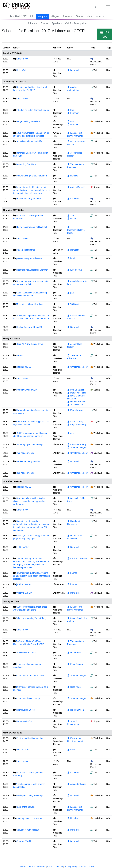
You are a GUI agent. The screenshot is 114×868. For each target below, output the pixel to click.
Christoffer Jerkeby (77, 367)
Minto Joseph (75, 664)
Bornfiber (73, 250)
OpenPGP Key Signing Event (30, 344)
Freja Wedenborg (77, 425)
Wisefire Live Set (24, 593)
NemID (20, 355)
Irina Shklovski (75, 390)
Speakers (57, 23)
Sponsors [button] (68, 16)
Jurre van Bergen (77, 447)
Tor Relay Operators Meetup (29, 444)
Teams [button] (79, 16)
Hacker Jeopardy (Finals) (28, 461)
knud (71, 258)
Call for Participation (76, 23)
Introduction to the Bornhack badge (33, 110)
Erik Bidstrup (75, 270)
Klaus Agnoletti (76, 410)
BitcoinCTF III (23, 750)
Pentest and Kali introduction (30, 738)
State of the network (26, 807)
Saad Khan (74, 687)
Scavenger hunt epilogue (28, 830)
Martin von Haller (77, 393)
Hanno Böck (74, 653)
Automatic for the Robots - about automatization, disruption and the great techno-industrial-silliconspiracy (31, 190)
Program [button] (42, 17)
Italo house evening (25, 453)
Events (45, 23)
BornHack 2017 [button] (18, 16)
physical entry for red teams (29, 258)
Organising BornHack (26, 164)
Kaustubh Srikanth (77, 558)
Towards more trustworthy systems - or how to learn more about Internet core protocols (32, 576)
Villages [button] (55, 16)
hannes (72, 573)
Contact (83, 867)
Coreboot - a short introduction (31, 675)
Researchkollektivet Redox (76, 230)
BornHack (73, 70)
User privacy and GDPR (27, 390)
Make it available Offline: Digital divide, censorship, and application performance (29, 501)
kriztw (71, 219)
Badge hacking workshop (28, 121)
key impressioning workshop (30, 795)
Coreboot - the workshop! (28, 698)
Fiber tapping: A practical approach (32, 270)
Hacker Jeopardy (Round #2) (30, 327)
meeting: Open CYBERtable (29, 818)
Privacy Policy (71, 867)
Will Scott (73, 304)
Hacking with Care (25, 721)
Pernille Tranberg (77, 402)
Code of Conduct (55, 867)
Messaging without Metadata (29, 304)
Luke (71, 750)
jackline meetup (24, 584)
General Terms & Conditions (33, 867)
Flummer (73, 113)
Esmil (71, 110)
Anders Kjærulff (76, 187)
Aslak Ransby (75, 422)
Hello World (22, 70)
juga (71, 293)
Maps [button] (89, 16)
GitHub (91, 867)
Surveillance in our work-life (29, 141)
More (99, 17)
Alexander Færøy (77, 444)
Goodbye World (24, 841)
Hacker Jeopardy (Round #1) (30, 199)
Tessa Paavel (75, 405)
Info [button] (32, 16)
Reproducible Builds (25, 710)
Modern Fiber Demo (26, 250)
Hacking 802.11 (24, 367)
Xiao (71, 216)
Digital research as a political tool (32, 227)
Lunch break (22, 59)
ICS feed (105, 34)
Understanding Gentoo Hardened (31, 176)
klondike (73, 176)
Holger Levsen (75, 710)
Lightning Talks (23, 547)
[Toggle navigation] (108, 7)
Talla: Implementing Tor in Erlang (31, 618)
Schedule (32, 23)
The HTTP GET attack (26, 653)
